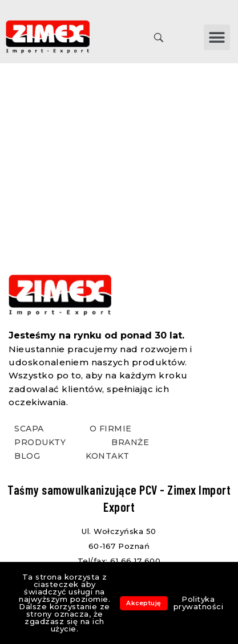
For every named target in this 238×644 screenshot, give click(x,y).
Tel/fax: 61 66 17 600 (119, 561)
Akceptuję (144, 603)
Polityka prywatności (199, 603)
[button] (217, 37)
